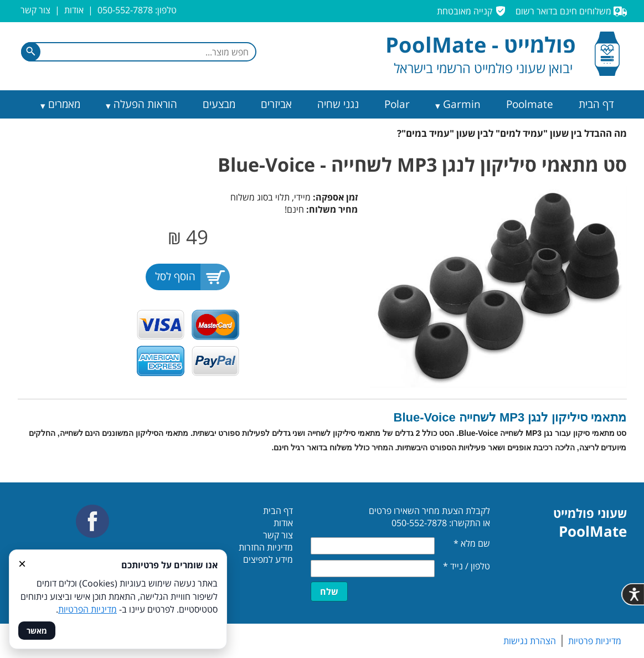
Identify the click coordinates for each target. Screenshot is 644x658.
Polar (397, 104)
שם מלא (472, 543)
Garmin (462, 104)
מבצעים (219, 104)
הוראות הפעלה (145, 104)
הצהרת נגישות (530, 641)
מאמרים (64, 104)
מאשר (37, 631)
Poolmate (530, 104)
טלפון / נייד (467, 566)
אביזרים (276, 104)
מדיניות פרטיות (595, 641)
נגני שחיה (338, 104)
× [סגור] (22, 563)
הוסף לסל (175, 276)
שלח (329, 592)
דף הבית (596, 104)
